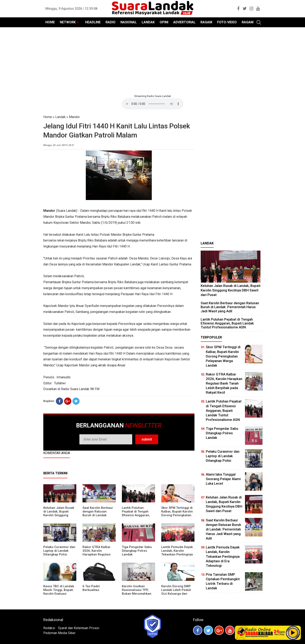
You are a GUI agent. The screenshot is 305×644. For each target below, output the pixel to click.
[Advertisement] (153, 60)
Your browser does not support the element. (153, 104)
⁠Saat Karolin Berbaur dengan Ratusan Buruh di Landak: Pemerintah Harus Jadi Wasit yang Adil (98, 515)
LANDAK (148, 22)
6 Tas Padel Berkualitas (91, 588)
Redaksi (49, 628)
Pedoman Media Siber (59, 633)
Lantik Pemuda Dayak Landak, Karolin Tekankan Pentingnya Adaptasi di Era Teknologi (177, 554)
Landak (60, 117)
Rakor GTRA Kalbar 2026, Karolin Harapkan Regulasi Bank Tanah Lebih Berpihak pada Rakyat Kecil (99, 556)
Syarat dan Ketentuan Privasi (79, 628)
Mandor (74, 117)
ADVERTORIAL (184, 22)
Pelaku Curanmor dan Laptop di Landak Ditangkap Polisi (59, 551)
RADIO (111, 22)
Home (48, 117)
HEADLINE (93, 22)
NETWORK (68, 22)
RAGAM (206, 22)
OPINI (164, 22)
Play (293, 633)
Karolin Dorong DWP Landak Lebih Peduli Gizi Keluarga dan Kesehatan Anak (176, 592)
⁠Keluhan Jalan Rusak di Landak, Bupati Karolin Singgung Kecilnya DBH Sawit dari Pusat (59, 515)
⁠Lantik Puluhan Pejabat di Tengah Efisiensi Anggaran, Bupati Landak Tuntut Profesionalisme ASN (138, 515)
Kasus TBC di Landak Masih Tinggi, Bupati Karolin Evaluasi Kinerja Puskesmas (59, 592)
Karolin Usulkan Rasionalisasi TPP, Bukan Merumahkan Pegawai (137, 592)
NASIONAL (129, 22)
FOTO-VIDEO (227, 22)
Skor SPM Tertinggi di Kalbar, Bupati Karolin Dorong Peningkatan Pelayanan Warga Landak (177, 515)
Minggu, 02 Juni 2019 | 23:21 (59, 145)
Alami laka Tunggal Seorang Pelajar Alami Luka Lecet (223, 479)
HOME (50, 22)
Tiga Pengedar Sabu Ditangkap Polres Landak (137, 551)
